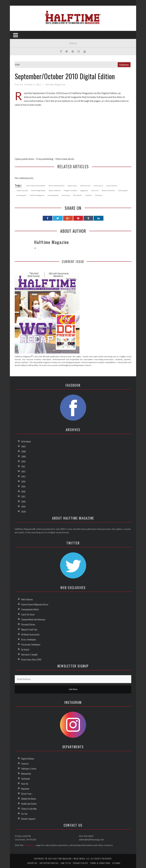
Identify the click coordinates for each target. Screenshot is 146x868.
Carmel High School (38, 190)
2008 (23, 451)
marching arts (21, 195)
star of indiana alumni (56, 186)
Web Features (27, 599)
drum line (95, 190)
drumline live (85, 186)
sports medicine (55, 190)
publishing (48, 159)
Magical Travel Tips (29, 629)
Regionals (25, 789)
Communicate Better (30, 609)
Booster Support (28, 819)
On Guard (25, 649)
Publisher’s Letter (29, 769)
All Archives (26, 441)
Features (124, 65)
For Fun (24, 814)
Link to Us (66, 863)
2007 (23, 446)
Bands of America (108, 190)
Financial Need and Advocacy (33, 619)
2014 (23, 481)
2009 (23, 456)
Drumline (99, 195)
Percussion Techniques (31, 644)
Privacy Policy (80, 863)
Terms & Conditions (100, 863)
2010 (23, 461)
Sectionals (26, 779)
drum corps (66, 195)
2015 (23, 486)
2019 (23, 506)
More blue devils (65, 159)
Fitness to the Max (29, 809)
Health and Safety (29, 804)
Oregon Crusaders (70, 190)
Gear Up (25, 784)
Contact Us (30, 845)
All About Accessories (30, 634)
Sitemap (116, 863)
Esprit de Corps (28, 614)
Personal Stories (28, 624)
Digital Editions (28, 758)
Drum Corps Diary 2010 (31, 659)
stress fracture (112, 186)
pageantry (84, 190)
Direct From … (27, 794)
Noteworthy (26, 774)
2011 (23, 466)
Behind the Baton (28, 799)
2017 (23, 496)
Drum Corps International (36, 186)
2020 (23, 512)
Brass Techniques (29, 639)
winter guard (123, 190)
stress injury (98, 186)
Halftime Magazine (55, 85)
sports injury (72, 186)
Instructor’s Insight (29, 654)
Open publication (24, 159)
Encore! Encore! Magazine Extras (35, 604)
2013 (23, 476)
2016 (23, 491)
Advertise (32, 863)
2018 (23, 501)
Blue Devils (78, 195)
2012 (23, 471)
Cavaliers (89, 195)
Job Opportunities (49, 863)
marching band (53, 195)
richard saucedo (22, 190)
